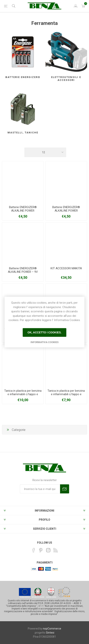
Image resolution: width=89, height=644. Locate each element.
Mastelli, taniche (23, 133)
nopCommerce (52, 629)
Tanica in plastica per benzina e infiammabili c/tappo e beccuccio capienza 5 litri (66, 394)
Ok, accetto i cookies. (45, 332)
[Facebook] (34, 550)
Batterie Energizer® (23, 77)
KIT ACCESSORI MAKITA (66, 268)
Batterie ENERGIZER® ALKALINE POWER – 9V (23, 270)
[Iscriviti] (40, 489)
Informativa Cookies (44, 342)
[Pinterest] (41, 550)
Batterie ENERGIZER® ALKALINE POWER (23, 209)
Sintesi (50, 633)
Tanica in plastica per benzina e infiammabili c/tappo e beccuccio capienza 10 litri (23, 394)
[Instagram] (48, 550)
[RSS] (56, 550)
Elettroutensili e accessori (66, 79)
